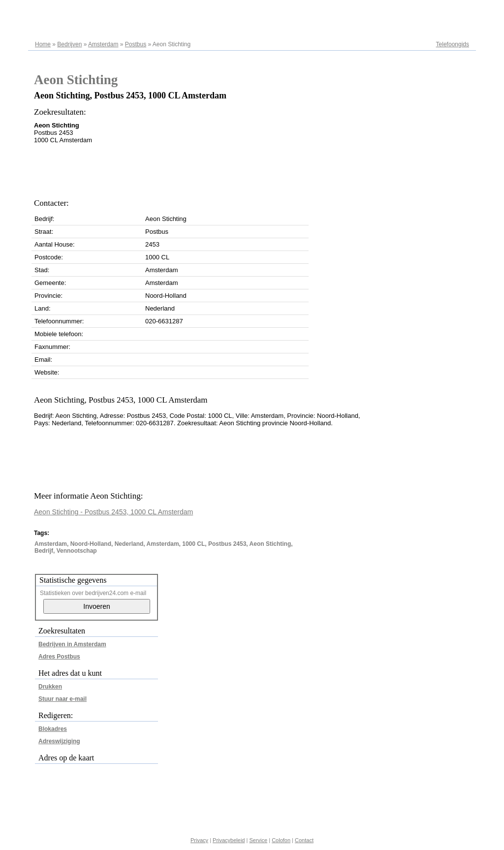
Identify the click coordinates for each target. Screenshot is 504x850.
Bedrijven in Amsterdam (72, 644)
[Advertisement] (213, 168)
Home (43, 44)
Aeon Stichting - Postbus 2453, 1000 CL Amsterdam (113, 512)
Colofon (281, 840)
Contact (304, 840)
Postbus (136, 44)
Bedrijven (69, 44)
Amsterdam (103, 44)
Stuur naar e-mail (63, 699)
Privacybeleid (229, 840)
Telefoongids (453, 44)
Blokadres (53, 729)
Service (258, 840)
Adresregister (452, 11)
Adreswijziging (59, 741)
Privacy (199, 840)
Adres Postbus (59, 657)
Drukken (50, 687)
